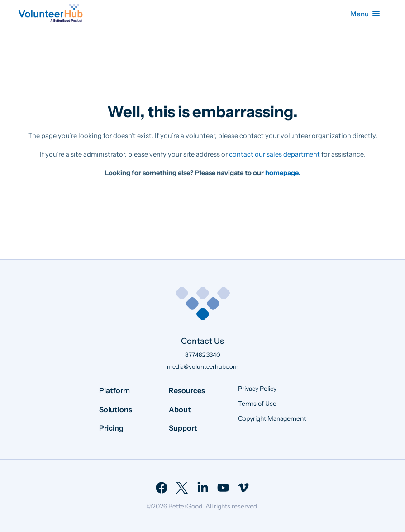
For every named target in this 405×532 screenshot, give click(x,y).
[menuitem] (162, 488)
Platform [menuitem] (114, 390)
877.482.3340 (203, 355)
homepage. (283, 173)
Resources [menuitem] (187, 390)
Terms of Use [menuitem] (257, 404)
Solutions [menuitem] (116, 409)
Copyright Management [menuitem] (272, 418)
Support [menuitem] (183, 428)
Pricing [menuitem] (111, 428)
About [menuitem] (180, 409)
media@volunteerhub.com (203, 366)
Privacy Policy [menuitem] (257, 389)
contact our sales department (274, 154)
